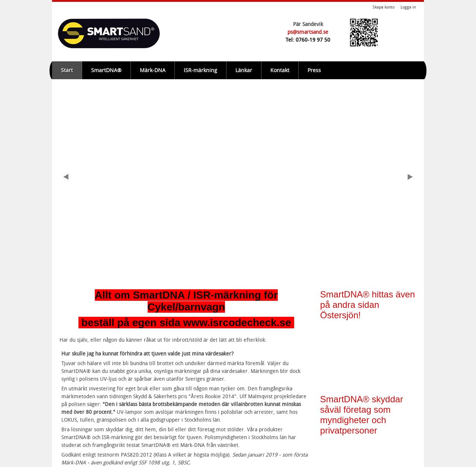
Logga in (408, 7)
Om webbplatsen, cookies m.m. (99, 458)
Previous (67, 129)
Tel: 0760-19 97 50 (308, 40)
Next (409, 129)
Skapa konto (384, 7)
